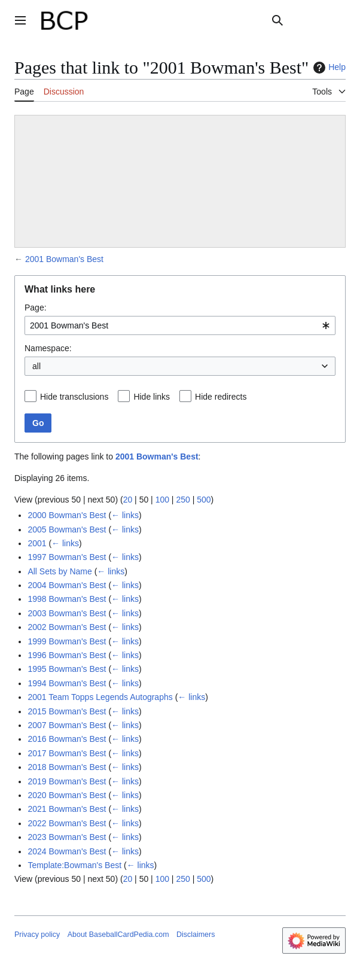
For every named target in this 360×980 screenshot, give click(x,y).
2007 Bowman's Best (67, 725)
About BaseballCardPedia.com (118, 935)
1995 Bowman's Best (67, 669)
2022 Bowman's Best (67, 823)
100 (162, 500)
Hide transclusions (74, 397)
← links (125, 515)
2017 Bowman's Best (67, 753)
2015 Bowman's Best (67, 711)
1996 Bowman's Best (67, 655)
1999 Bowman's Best (67, 641)
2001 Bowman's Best (64, 259)
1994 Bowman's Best (67, 683)
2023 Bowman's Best (67, 837)
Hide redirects (221, 397)
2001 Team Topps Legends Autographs (100, 697)
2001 (37, 543)
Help (328, 68)
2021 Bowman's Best (67, 809)
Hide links (152, 397)
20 (128, 500)
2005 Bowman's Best (67, 529)
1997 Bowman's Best (67, 557)
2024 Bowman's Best (67, 851)
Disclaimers (196, 935)
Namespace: (48, 348)
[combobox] (180, 325)
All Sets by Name (60, 571)
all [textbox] (36, 366)
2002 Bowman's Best (67, 627)
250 (183, 500)
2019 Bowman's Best (67, 781)
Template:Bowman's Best (74, 865)
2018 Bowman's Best (67, 767)
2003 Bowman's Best (67, 613)
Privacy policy (37, 935)
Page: (36, 308)
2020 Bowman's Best (67, 795)
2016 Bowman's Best (67, 739)
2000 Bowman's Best (67, 515)
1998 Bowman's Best (67, 599)
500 (204, 500)
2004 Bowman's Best (67, 585)
